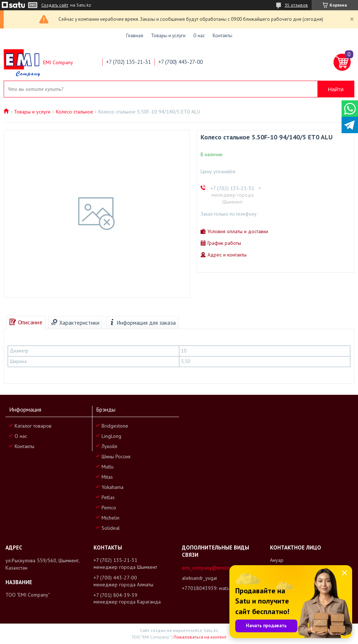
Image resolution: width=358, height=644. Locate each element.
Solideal (111, 528)
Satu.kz (211, 630)
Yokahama (113, 487)
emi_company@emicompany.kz (216, 568)
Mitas (107, 477)
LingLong (111, 436)
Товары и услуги (168, 36)
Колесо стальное (75, 112)
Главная (135, 36)
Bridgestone (115, 426)
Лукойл (109, 446)
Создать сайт (55, 5)
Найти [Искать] (336, 89)
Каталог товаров (33, 426)
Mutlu (108, 467)
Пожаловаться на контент (200, 637)
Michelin (111, 518)
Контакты (222, 36)
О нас (199, 36)
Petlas (108, 497)
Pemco (109, 508)
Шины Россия (116, 456)
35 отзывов (296, 5)
